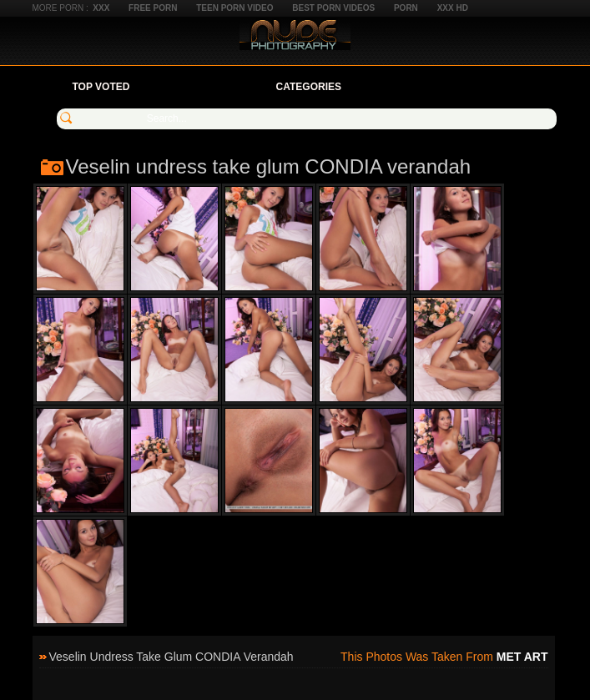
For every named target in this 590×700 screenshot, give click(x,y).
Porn (406, 8)
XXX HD (453, 8)
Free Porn (153, 8)
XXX (101, 8)
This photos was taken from (444, 657)
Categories (309, 87)
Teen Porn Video (234, 8)
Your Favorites (202, 87)
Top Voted (101, 87)
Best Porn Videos (333, 8)
